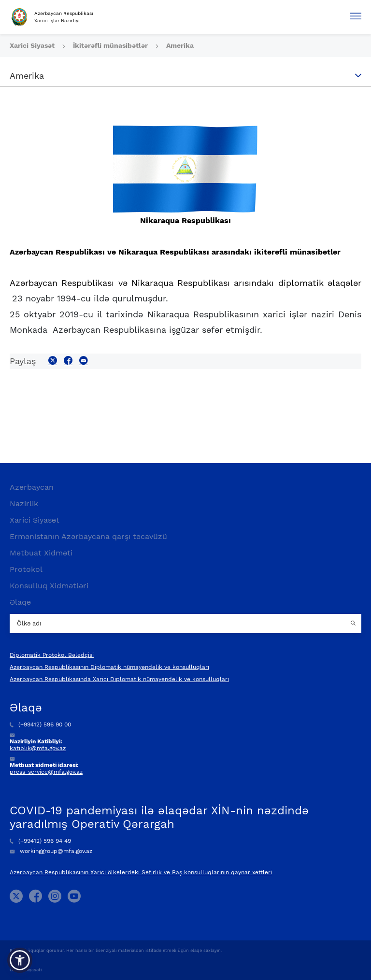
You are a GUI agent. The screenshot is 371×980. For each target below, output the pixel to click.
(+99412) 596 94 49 (40, 841)
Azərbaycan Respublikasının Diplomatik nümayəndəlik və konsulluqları (109, 667)
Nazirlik (24, 504)
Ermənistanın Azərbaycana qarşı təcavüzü (88, 536)
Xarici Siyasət (33, 45)
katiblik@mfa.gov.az (38, 748)
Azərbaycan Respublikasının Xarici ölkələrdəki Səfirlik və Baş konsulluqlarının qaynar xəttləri (141, 872)
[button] (20, 960)
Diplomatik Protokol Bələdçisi (52, 655)
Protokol (26, 569)
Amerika (180, 45)
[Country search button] (354, 624)
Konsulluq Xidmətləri (49, 586)
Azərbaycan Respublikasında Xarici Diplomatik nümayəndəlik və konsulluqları (119, 679)
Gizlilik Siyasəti (26, 970)
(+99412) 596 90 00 (40, 724)
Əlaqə (20, 602)
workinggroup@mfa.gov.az (51, 851)
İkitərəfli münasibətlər (111, 45)
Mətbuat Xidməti (41, 553)
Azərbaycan (32, 487)
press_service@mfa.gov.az (46, 772)
